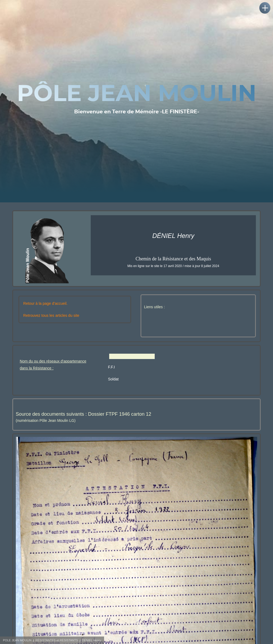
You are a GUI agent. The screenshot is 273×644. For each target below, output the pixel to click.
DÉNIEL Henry (92, 640)
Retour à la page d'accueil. (45, 303)
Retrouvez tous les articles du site (51, 315)
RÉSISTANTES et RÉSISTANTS (57, 640)
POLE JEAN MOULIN (17, 640)
